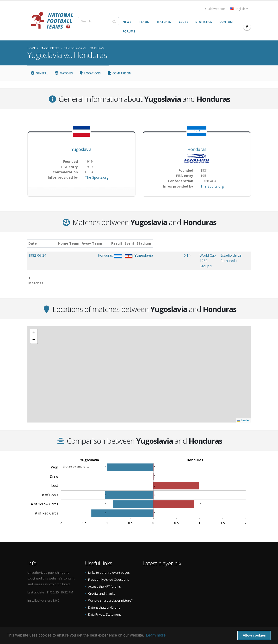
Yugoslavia (81, 149)
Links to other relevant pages (109, 557)
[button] (34, 317)
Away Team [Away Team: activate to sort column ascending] (107, 243)
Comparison (119, 73)
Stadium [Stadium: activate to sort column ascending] (209, 243)
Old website (215, 9)
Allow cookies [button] (254, 635)
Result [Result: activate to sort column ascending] (141, 243)
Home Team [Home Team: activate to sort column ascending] (84, 243)
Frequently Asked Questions (109, 564)
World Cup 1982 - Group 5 (170, 255)
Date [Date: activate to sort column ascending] (33, 243)
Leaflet (243, 405)
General (39, 73)
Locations (90, 73)
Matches (64, 73)
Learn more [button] (156, 635)
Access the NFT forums (105, 571)
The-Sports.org (97, 177)
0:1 (140, 255)
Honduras (197, 149)
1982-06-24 (37, 255)
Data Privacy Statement (105, 599)
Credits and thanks (102, 578)
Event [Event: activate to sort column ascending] (154, 243)
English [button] (239, 9)
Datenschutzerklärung (104, 592)
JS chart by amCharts (76, 451)
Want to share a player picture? (110, 585)
